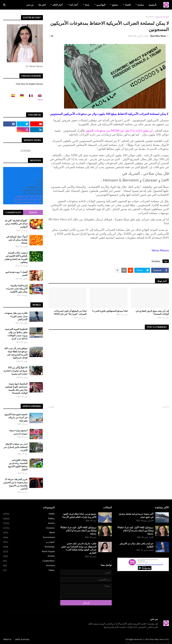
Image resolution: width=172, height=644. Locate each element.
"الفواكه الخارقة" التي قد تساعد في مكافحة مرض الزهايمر (16, 224)
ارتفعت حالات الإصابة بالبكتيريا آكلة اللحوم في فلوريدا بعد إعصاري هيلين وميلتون (16, 257)
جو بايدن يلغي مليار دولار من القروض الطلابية (136, 545)
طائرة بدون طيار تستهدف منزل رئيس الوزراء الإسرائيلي (16, 316)
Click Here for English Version (29, 84)
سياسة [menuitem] (141, 5)
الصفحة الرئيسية (162, 17)
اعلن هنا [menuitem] (42, 5)
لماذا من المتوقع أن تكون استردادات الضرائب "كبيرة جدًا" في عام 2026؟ (70, 312)
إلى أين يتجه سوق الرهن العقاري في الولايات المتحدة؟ (152, 312)
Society (29, 523)
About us (7, 639)
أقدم (52, 407)
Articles (29, 556)
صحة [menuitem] (87, 5)
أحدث (165, 407)
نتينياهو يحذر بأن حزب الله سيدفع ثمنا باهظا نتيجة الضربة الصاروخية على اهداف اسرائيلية (16, 353)
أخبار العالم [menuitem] (58, 5)
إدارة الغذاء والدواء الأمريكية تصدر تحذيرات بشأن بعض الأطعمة (17, 289)
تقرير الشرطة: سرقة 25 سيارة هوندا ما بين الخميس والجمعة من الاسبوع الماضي (15, 484)
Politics (29, 519)
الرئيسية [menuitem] (152, 5)
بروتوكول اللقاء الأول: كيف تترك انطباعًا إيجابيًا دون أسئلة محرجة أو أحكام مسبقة (135, 530)
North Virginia (29, 552)
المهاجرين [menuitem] (101, 5)
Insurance (29, 566)
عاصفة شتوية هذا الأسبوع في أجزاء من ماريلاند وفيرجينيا (16, 417)
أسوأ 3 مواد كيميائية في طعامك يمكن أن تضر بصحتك (17, 240)
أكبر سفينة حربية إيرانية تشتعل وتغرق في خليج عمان (136, 515)
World (29, 533)
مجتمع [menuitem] (115, 5)
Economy (150, 17)
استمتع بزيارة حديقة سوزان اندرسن (18, 432)
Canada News (29, 561)
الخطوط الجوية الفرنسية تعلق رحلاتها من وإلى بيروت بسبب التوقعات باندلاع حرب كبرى (16, 334)
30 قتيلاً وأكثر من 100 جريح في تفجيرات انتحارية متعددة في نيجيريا (15, 371)
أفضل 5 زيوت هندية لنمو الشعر (17, 274)
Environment (29, 538)
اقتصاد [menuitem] (128, 5)
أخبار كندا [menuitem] (74, 5)
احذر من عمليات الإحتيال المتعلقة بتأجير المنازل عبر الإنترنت (16, 447)
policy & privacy (22, 639)
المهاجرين (29, 542)
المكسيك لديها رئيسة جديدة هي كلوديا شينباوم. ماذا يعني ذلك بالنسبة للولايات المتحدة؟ (16, 388)
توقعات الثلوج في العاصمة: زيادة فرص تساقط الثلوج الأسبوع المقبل (18, 465)
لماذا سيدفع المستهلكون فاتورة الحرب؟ (110, 311)
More (40, 100)
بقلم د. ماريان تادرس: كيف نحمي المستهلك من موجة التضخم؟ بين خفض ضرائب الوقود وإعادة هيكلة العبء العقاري (79, 548)
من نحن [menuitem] (30, 5)
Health (33, 212)
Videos (29, 570)
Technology (29, 547)
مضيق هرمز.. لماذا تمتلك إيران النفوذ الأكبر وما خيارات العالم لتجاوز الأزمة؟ (79, 515)
